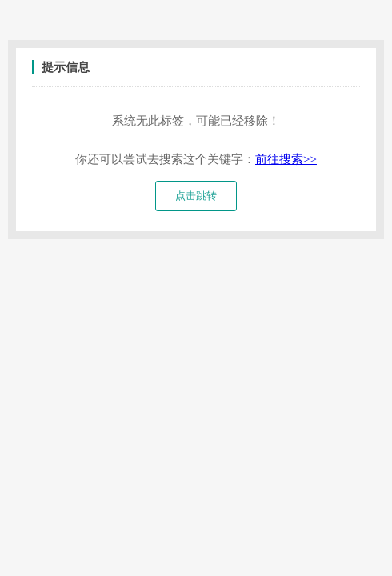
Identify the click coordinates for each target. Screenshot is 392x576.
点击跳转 (196, 196)
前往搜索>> (286, 159)
